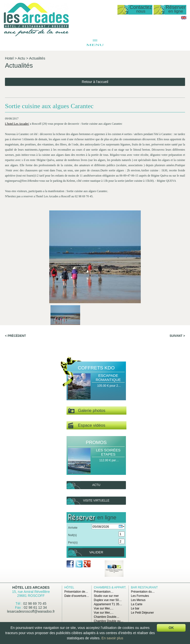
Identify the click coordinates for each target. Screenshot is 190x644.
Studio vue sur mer (106, 596)
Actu (21, 58)
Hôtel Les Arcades (31, 587)
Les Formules (140, 596)
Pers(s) (73, 543)
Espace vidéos (87, 426)
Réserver (176, 9)
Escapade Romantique (108, 378)
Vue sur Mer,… (104, 608)
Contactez (141, 9)
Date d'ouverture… (77, 596)
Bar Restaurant (144, 587)
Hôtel (69, 587)
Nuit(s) (72, 535)
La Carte (137, 604)
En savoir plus (112, 638)
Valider (96, 552)
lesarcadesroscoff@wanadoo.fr (31, 611)
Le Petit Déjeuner (142, 613)
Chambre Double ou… (108, 621)
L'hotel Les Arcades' (17, 124)
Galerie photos (87, 411)
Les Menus (138, 600)
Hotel (9, 58)
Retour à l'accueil (95, 82)
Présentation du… (143, 592)
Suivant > (177, 336)
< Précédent (15, 336)
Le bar (135, 608)
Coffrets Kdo (96, 368)
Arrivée (73, 528)
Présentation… (104, 592)
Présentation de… (76, 592)
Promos (96, 442)
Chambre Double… (107, 617)
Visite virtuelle (96, 501)
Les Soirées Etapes (108, 452)
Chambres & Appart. (110, 587)
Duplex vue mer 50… (108, 600)
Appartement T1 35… (108, 604)
